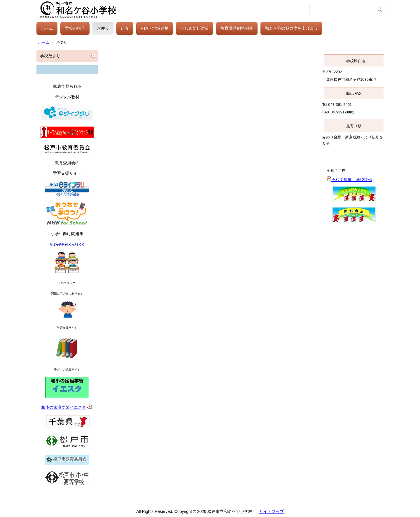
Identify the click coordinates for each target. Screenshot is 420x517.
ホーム (47, 28)
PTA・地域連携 (155, 28)
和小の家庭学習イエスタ (66, 407)
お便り (103, 28)
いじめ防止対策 (195, 28)
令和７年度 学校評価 (349, 180)
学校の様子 (75, 28)
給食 (125, 28)
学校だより (50, 56)
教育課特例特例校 (237, 28)
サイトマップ (272, 511)
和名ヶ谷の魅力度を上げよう (291, 28)
